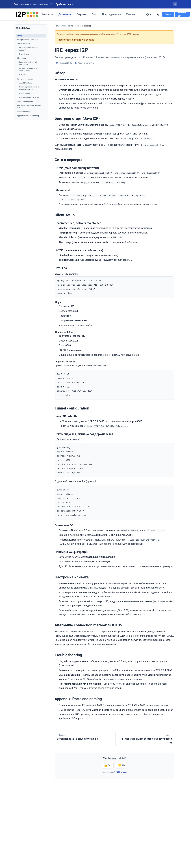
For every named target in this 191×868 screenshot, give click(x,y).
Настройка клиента (25, 101)
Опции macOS (25, 93)
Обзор (20, 36)
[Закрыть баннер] (175, 4)
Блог (94, 14)
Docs (64, 26)
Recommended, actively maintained (28, 63)
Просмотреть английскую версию (76, 40)
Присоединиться (111, 14)
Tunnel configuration (25, 79)
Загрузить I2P (182, 14)
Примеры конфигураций (29, 97)
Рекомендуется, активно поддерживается (29, 88)
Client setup (22, 58)
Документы (65, 14)
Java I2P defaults (26, 83)
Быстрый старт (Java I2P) (27, 40)
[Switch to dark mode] (159, 14)
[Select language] (149, 14)
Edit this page (121, 775)
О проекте (48, 14)
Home (57, 26)
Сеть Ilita (23, 75)
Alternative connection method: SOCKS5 (29, 106)
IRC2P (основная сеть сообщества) (28, 70)
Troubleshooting (23, 112)
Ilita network (24, 54)
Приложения (73, 26)
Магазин (131, 14)
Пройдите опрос (64, 4)
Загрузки (82, 14)
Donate (168, 14)
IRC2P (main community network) (29, 49)
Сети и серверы (23, 44)
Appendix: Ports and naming (28, 116)
